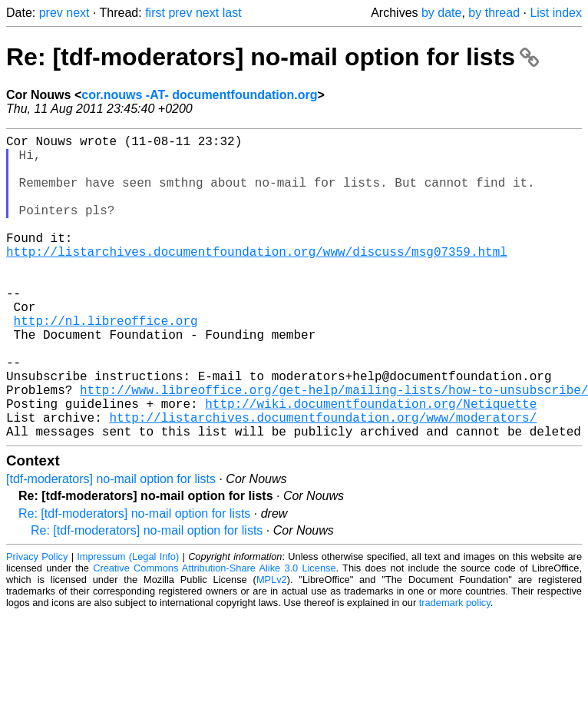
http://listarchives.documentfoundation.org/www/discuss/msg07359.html (257, 279)
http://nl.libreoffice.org (106, 363)
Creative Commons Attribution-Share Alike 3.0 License (214, 636)
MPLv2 (272, 647)
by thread (494, 13)
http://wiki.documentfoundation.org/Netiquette (371, 465)
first (155, 13)
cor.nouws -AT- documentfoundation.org (199, 95)
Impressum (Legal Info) (128, 624)
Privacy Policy (37, 624)
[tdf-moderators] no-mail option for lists (111, 546)
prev (51, 13)
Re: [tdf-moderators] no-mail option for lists (273, 57)
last (232, 13)
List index (556, 13)
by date (441, 13)
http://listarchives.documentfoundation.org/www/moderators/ (323, 482)
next (78, 13)
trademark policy (455, 670)
